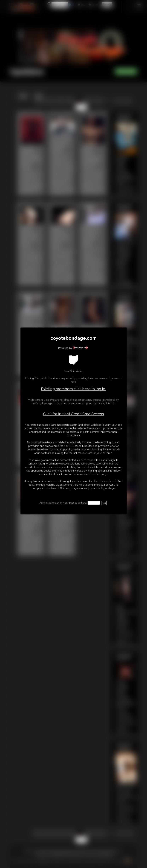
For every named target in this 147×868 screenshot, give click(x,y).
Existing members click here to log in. (74, 389)
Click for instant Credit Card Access (73, 414)
